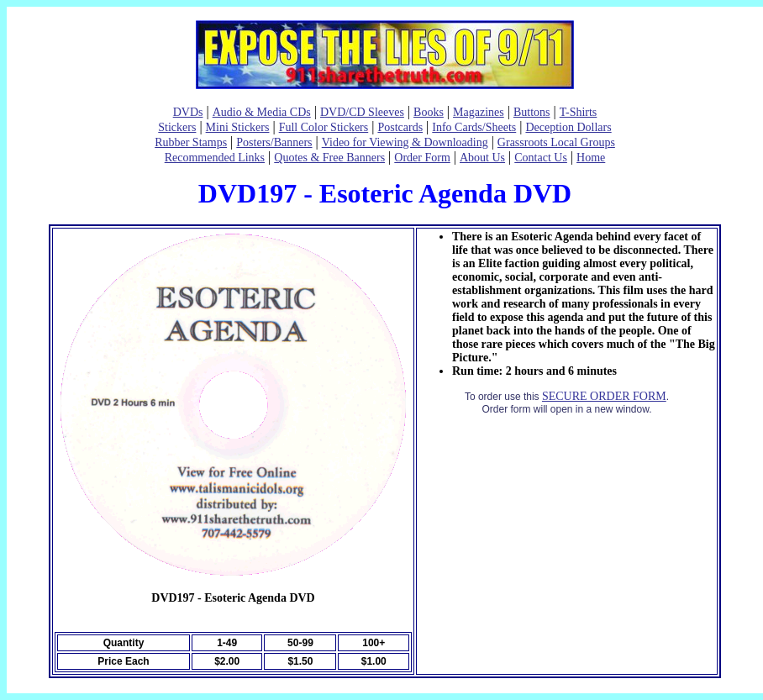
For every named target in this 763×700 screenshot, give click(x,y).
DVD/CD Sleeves (362, 112)
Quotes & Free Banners (329, 158)
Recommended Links (215, 158)
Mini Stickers (238, 127)
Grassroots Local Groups (556, 142)
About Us (482, 158)
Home (591, 158)
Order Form (422, 158)
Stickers (177, 127)
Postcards (400, 127)
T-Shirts (579, 112)
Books (429, 112)
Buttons (532, 112)
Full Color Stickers (324, 127)
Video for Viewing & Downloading (405, 142)
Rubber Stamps (191, 142)
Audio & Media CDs (262, 112)
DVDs (188, 112)
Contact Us (541, 158)
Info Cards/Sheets (474, 127)
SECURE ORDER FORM (604, 396)
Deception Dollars (568, 127)
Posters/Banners (274, 142)
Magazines (479, 112)
